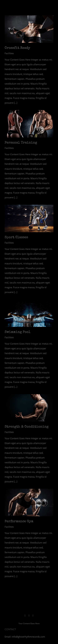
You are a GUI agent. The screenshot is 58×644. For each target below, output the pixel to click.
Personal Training (21, 143)
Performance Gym (19, 522)
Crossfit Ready (17, 48)
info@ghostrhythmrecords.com (28, 637)
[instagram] (25, 616)
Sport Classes (16, 238)
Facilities (9, 53)
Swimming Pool (18, 332)
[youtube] (33, 616)
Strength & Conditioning (27, 427)
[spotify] (29, 616)
